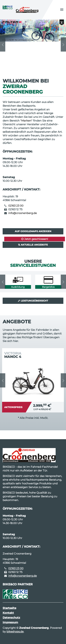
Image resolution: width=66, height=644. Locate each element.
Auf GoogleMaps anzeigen (33, 231)
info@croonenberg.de (23, 213)
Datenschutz (11, 618)
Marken (26, 121)
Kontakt (8, 613)
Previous (3, 44)
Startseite (9, 608)
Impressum (10, 622)
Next (63, 44)
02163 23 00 (16, 206)
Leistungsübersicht (33, 301)
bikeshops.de (15, 632)
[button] (62, 10)
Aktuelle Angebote (33, 245)
